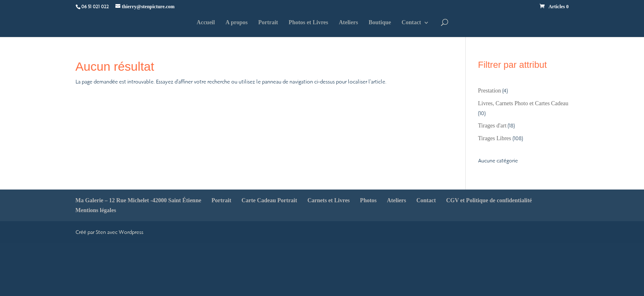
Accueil (206, 23)
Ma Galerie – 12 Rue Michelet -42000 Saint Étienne (138, 200)
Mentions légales (96, 210)
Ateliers (348, 23)
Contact (411, 23)
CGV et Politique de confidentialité (489, 200)
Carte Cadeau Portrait (269, 200)
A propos (237, 23)
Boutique (379, 23)
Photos (368, 200)
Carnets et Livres (328, 200)
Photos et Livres (308, 23)
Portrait (268, 23)
